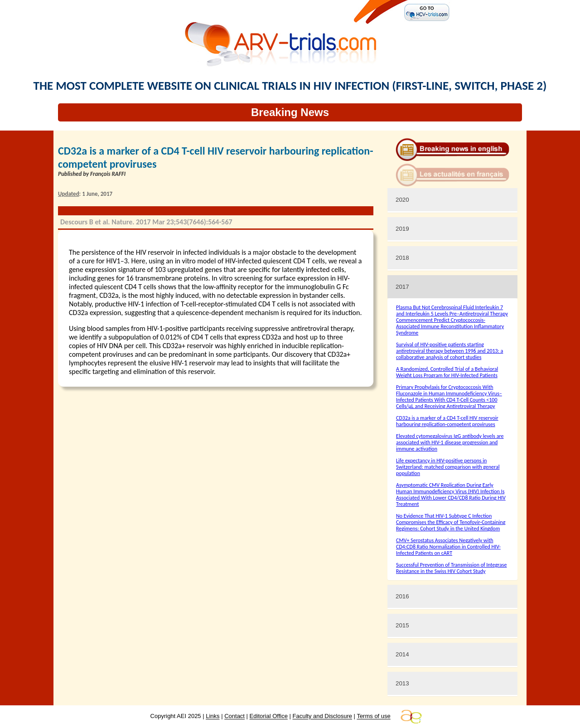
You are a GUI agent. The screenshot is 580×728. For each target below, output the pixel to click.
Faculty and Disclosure (323, 716)
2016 (402, 596)
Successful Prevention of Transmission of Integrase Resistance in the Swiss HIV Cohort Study (451, 568)
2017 (402, 287)
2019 (402, 229)
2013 (402, 683)
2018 (402, 258)
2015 (402, 625)
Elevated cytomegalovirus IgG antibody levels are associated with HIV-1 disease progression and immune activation (450, 442)
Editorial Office (269, 716)
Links (213, 716)
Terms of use (373, 716)
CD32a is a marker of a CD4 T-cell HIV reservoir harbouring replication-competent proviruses (447, 421)
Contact (234, 716)
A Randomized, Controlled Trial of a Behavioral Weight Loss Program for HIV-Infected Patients (447, 372)
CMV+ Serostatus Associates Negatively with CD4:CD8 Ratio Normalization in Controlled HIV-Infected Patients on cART (448, 547)
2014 (402, 654)
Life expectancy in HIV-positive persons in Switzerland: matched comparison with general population (448, 467)
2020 (402, 200)
